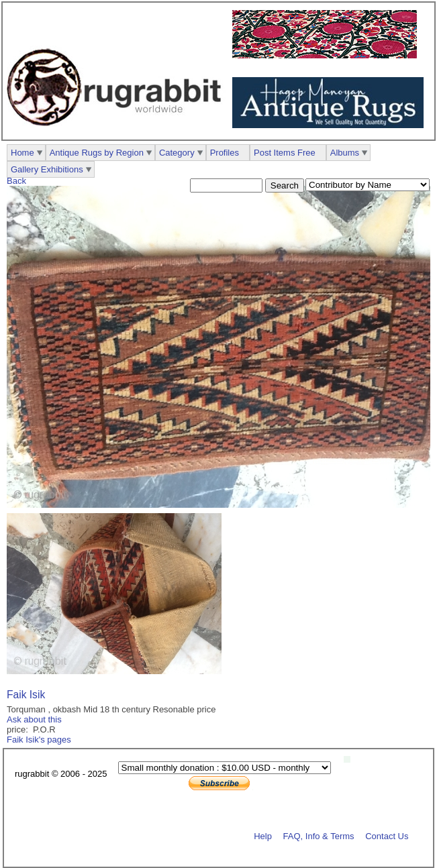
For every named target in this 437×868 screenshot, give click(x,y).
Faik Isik (26, 695)
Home (22, 153)
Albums (345, 153)
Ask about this (34, 719)
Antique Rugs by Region (97, 153)
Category (177, 153)
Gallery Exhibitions (47, 169)
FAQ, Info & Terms (319, 835)
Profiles (225, 153)
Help (263, 835)
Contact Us (387, 835)
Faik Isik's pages (39, 740)
